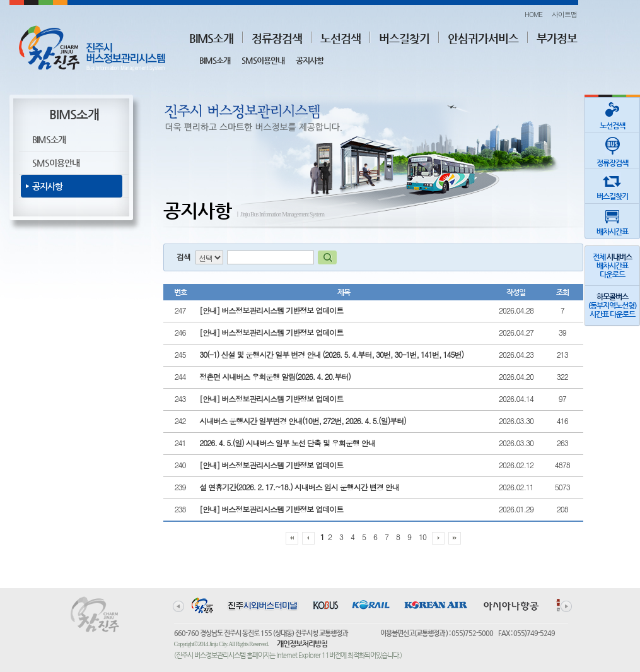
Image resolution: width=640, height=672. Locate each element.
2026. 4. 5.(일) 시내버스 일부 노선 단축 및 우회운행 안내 (287, 443)
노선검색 (340, 38)
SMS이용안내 (263, 60)
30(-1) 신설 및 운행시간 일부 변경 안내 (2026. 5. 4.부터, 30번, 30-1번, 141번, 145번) (331, 354)
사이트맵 (564, 14)
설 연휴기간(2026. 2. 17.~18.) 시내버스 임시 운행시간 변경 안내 (299, 487)
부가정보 (557, 38)
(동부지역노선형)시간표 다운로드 (612, 305)
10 (422, 537)
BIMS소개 (211, 38)
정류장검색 (277, 38)
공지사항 (310, 60)
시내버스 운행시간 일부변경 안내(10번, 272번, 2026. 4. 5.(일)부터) (303, 421)
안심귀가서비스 (483, 38)
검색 (183, 256)
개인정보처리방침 (302, 644)
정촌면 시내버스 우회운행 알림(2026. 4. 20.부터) (275, 376)
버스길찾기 (404, 38)
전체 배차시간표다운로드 (612, 266)
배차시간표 (612, 220)
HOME (533, 14)
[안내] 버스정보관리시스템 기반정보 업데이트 (271, 310)
